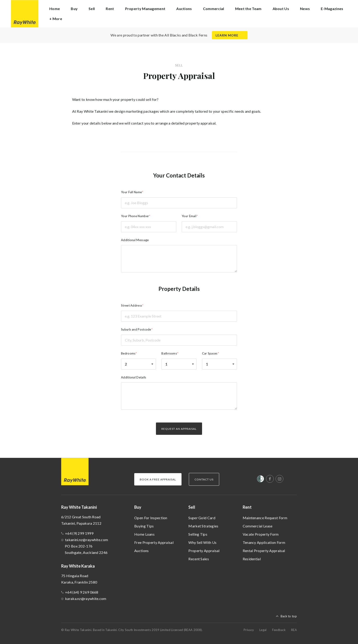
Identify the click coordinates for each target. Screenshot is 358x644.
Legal (263, 630)
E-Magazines (332, 9)
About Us (281, 9)
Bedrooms (128, 353)
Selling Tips (198, 534)
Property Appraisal (204, 551)
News (305, 9)
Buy (138, 507)
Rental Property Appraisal (264, 551)
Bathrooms (169, 353)
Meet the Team (248, 9)
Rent (247, 507)
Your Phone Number (135, 216)
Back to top (289, 616)
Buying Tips (144, 526)
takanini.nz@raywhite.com (87, 540)
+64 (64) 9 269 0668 (82, 592)
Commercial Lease (258, 526)
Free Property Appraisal (154, 542)
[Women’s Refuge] (261, 480)
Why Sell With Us (202, 542)
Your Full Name (131, 192)
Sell (192, 507)
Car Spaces (210, 353)
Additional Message (135, 240)
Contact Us (204, 479)
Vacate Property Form (261, 534)
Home (55, 9)
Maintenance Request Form (265, 518)
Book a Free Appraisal (158, 479)
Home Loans (144, 534)
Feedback (279, 630)
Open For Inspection (151, 518)
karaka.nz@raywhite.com (86, 598)
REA (294, 630)
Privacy (249, 630)
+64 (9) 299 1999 (79, 533)
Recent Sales (199, 559)
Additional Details (134, 377)
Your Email (189, 216)
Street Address (132, 305)
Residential (252, 559)
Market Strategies (203, 526)
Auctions (141, 551)
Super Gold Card (202, 518)
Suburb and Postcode (136, 329)
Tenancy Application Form (264, 542)
